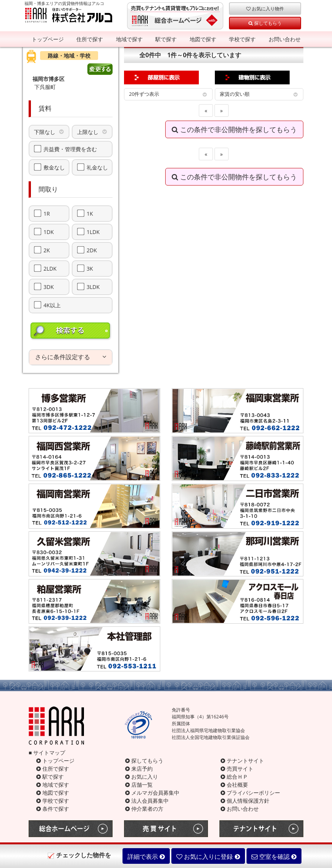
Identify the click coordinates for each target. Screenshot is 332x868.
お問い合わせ (285, 39)
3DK (49, 287)
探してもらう (265, 23)
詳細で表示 (146, 857)
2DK (92, 250)
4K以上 (52, 305)
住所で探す (90, 39)
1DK (49, 232)
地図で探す (203, 39)
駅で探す (166, 39)
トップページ (48, 39)
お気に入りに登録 (208, 857)
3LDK (93, 287)
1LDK (93, 232)
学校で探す (242, 39)
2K (47, 250)
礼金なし (97, 167)
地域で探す (129, 39)
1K (90, 213)
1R (47, 213)
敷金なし (54, 167)
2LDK (50, 268)
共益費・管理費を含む (70, 149)
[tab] (71, 357)
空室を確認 (274, 857)
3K (90, 268)
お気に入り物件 (265, 8)
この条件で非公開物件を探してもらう (234, 129)
